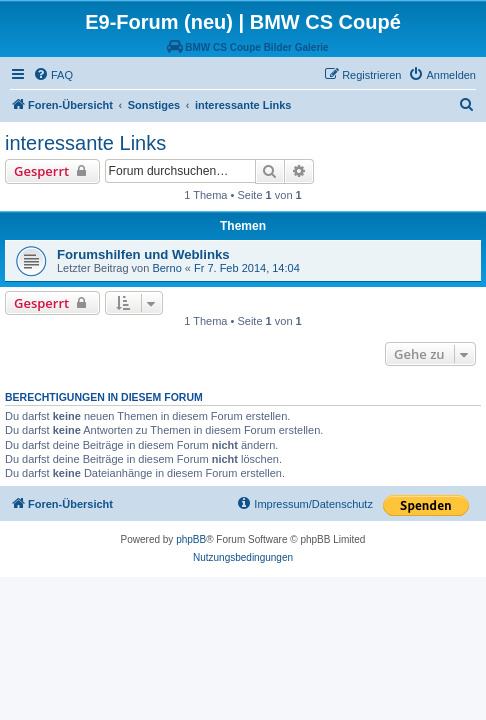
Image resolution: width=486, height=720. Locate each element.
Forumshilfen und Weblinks (143, 254)
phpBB (191, 539)
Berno (166, 268)
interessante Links (85, 143)
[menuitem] (53, 75)
